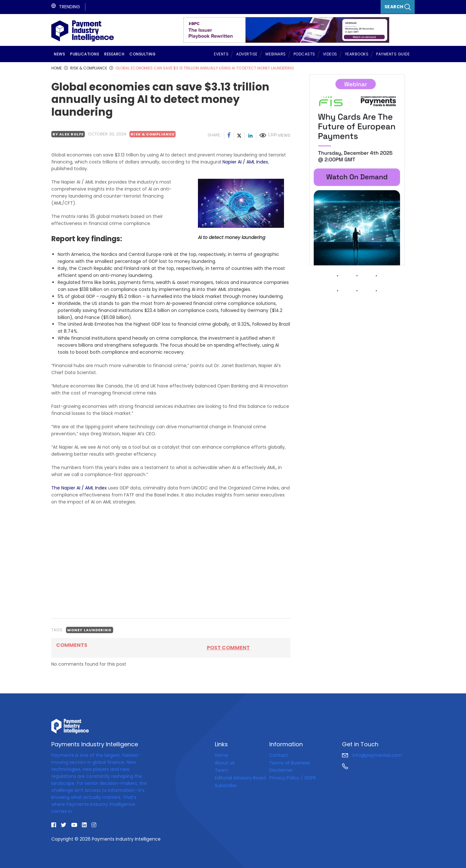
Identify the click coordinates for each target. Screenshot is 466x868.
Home (222, 755)
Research (114, 54)
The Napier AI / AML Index (79, 488)
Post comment (228, 648)
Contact (279, 755)
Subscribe (226, 785)
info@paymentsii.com (372, 755)
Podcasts (304, 54)
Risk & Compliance (153, 134)
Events (221, 54)
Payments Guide (393, 54)
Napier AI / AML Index (245, 162)
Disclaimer (281, 770)
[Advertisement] (171, 568)
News (59, 54)
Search (398, 7)
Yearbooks (357, 54)
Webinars (276, 54)
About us (225, 763)
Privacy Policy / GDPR (293, 778)
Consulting (142, 54)
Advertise (247, 54)
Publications (85, 54)
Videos (330, 54)
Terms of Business (290, 763)
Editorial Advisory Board (240, 778)
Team (222, 770)
